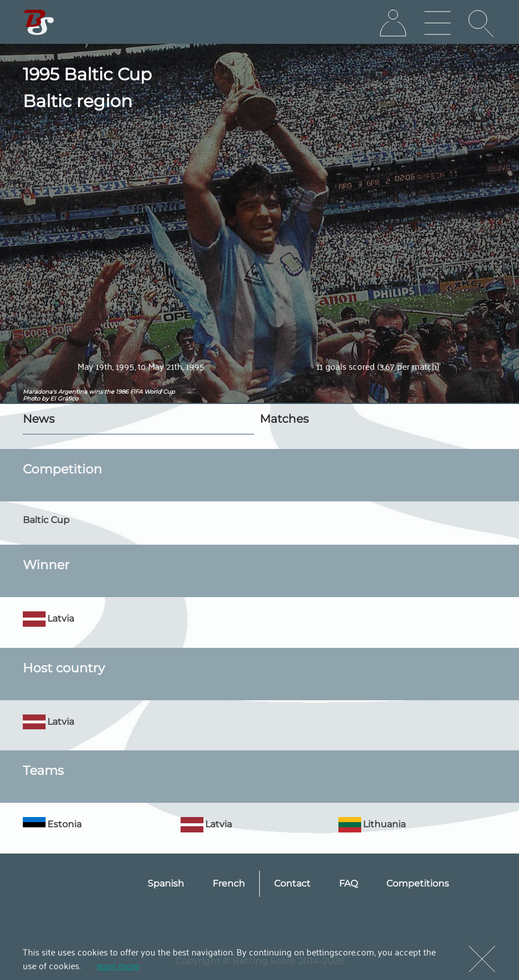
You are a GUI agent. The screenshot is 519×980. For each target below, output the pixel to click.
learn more (118, 965)
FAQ (348, 883)
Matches (284, 419)
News (39, 419)
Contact (292, 883)
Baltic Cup (46, 520)
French (229, 883)
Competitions (418, 883)
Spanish (166, 883)
